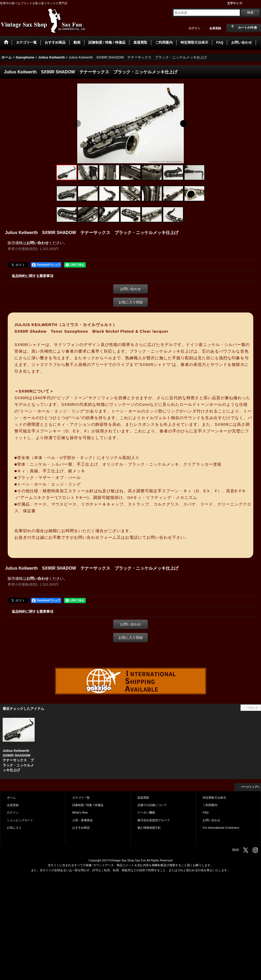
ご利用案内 (210, 805)
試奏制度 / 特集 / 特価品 (88, 805)
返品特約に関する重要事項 (32, 276)
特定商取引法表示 (214, 798)
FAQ (206, 812)
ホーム (11, 798)
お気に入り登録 (131, 302)
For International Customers (221, 828)
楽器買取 (143, 798)
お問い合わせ (38, 243)
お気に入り (14, 828)
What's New (80, 812)
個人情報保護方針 (149, 828)
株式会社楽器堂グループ (154, 820)
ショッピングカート (20, 820)
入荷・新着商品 (82, 820)
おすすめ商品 (81, 828)
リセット (253, 708)
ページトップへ (250, 787)
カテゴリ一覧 (81, 798)
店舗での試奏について (152, 805)
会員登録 (215, 28)
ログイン (194, 28)
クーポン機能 (146, 812)
